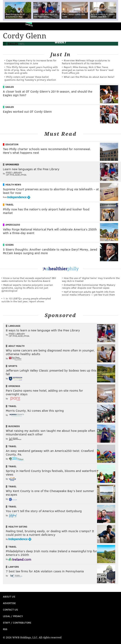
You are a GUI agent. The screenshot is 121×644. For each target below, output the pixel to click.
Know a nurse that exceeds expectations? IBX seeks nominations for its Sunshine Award (29, 279)
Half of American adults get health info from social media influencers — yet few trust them (88, 293)
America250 (13, 225)
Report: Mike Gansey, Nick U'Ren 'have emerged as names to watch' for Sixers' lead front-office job (88, 70)
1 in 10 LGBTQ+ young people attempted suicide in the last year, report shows (26, 300)
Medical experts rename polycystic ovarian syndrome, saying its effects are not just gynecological (27, 288)
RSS (5, 629)
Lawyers (14, 567)
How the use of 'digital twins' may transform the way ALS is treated (91, 279)
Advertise (9, 603)
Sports (29, 25)
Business (14, 426)
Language (14, 326)
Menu (115, 26)
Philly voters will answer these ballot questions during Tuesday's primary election (30, 78)
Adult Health (16, 346)
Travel (10, 205)
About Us (9, 597)
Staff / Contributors (17, 623)
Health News (13, 185)
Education (12, 144)
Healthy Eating (18, 527)
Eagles (10, 87)
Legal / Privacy (13, 616)
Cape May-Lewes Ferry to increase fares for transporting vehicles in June (30, 62)
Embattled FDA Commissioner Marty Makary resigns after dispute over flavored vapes (89, 286)
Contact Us (10, 610)
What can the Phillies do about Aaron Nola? (89, 77)
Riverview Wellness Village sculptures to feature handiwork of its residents (86, 62)
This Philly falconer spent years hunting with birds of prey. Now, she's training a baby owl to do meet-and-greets (32, 70)
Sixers (10, 245)
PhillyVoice (9, 26)
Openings (14, 386)
